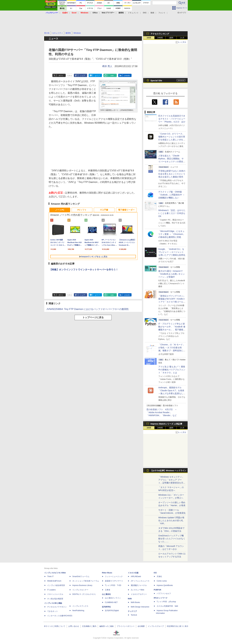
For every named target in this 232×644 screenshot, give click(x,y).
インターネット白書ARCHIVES (60, 616)
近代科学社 (106, 607)
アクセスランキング (160, 34)
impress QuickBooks (165, 585)
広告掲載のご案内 (89, 626)
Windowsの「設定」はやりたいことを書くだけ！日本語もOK (172, 213)
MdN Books (135, 602)
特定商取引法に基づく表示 (178, 626)
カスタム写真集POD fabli (167, 606)
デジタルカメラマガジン (57, 607)
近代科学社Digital (112, 611)
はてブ (97, 76)
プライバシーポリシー (126, 626)
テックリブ (132, 611)
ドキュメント (133, 13)
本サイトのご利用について (55, 626)
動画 (152, 13)
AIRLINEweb (136, 576)
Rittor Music (107, 573)
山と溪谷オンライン (113, 598)
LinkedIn (127, 76)
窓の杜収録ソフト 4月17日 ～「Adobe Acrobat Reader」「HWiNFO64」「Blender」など (162, 412)
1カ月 (182, 38)
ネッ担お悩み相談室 (55, 599)
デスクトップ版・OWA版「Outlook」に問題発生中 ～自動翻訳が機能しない (171, 195)
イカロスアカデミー (139, 594)
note (112, 76)
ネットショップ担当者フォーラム (86, 581)
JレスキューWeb (137, 590)
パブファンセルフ (164, 594)
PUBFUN (157, 590)
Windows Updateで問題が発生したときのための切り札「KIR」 (171, 521)
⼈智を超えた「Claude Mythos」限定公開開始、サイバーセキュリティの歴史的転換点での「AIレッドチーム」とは (172, 162)
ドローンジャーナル (55, 594)
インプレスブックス (80, 606)
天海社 (159, 576)
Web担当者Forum (54, 581)
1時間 (149, 38)
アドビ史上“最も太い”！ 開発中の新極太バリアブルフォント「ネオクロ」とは (172, 370)
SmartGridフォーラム (81, 576)
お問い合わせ (74, 626)
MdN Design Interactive (140, 607)
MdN (130, 599)
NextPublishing (78, 611)
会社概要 (141, 626)
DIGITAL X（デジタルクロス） (85, 594)
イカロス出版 (133, 573)
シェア (82, 76)
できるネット (53, 611)
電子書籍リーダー (126, 210)
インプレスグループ (156, 626)
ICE (155, 573)
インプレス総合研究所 (56, 585)
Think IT (50, 576)
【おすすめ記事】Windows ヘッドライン (168, 471)
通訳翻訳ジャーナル (139, 585)
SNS (145, 13)
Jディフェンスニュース (140, 581)
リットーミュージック (114, 576)
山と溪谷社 (106, 594)
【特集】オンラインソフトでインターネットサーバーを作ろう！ (84, 270)
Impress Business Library (82, 585)
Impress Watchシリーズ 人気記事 (166, 424)
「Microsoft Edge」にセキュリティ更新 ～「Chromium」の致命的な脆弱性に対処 (172, 234)
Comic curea (162, 581)
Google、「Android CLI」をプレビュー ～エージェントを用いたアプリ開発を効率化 (172, 252)
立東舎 (108, 590)
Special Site (156, 81)
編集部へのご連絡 (107, 626)
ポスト (61, 76)
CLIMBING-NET (111, 602)
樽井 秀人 (107, 66)
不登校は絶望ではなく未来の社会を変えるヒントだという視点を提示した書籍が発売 (172, 174)
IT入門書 (104, 210)
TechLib (134, 615)
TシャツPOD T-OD (113, 585)
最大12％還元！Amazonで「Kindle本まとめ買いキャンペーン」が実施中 (172, 274)
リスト (70, 76)
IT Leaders (51, 590)
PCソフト (82, 210)
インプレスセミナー (80, 590)
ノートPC (60, 210)
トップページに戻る (93, 317)
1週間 (171, 38)
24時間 (160, 38)
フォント (162, 13)
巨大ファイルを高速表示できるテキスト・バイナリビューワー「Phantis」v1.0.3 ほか (172, 119)
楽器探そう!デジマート (114, 581)
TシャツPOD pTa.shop (166, 602)
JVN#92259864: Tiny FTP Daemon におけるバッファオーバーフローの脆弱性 (88, 309)
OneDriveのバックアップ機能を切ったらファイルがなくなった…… (172, 539)
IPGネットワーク (161, 598)
